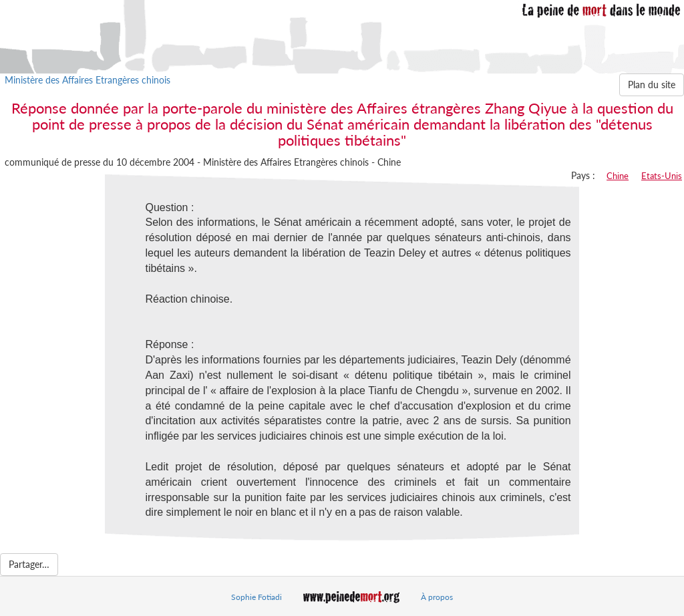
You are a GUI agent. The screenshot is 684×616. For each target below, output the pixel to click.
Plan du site (652, 85)
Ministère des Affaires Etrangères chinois (88, 80)
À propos (437, 597)
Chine (618, 176)
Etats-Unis (662, 176)
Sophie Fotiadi (256, 597)
